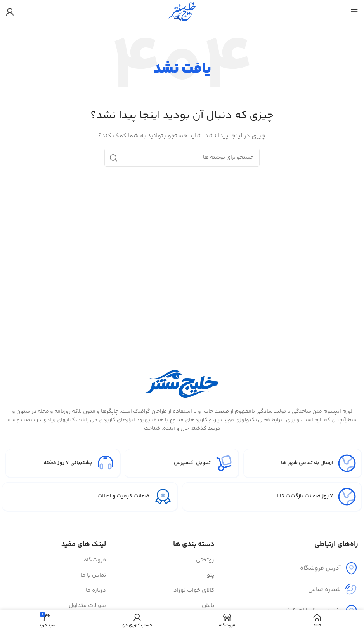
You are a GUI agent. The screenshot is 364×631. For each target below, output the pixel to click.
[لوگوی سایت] (182, 11)
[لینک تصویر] (182, 383)
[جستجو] (182, 158)
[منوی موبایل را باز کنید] (354, 12)
